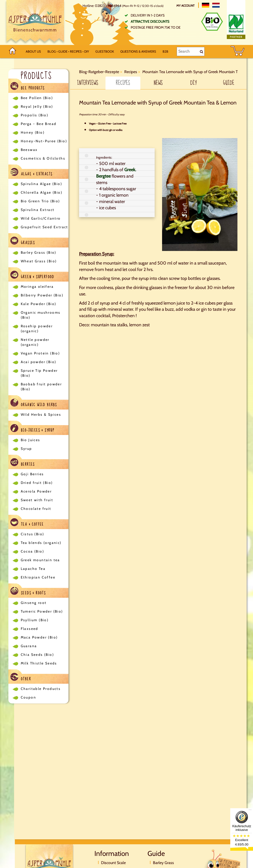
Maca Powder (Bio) (39, 637)
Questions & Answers (138, 51)
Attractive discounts (150, 21)
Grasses (23, 241)
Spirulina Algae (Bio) (41, 184)
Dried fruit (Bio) (37, 483)
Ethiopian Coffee (38, 577)
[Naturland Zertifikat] (236, 26)
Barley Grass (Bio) (39, 252)
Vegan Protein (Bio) (40, 353)
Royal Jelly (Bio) (37, 106)
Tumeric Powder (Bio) (42, 611)
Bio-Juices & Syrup (32, 429)
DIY (193, 83)
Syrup (26, 449)
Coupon (28, 697)
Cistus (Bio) (32, 534)
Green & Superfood (32, 276)
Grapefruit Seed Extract (44, 227)
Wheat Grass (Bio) (39, 261)
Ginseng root (34, 603)
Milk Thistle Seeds (39, 663)
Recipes (123, 83)
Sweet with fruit (37, 500)
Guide (229, 83)
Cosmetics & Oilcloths (43, 158)
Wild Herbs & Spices (41, 414)
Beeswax (29, 150)
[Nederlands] (216, 5)
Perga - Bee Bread (39, 124)
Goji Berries (32, 474)
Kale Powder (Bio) (39, 304)
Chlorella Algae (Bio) (42, 192)
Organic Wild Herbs (34, 403)
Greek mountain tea (40, 560)
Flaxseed (30, 629)
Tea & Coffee (27, 523)
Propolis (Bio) (35, 115)
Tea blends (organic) (41, 543)
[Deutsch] (206, 5)
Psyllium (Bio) (35, 620)
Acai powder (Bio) (39, 362)
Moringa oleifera (37, 287)
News (158, 83)
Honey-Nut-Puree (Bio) (44, 141)
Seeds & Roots (28, 592)
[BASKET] (238, 52)
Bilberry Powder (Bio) (42, 295)
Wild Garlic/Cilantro (41, 218)
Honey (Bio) (33, 132)
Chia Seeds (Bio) (37, 655)
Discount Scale (113, 863)
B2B (165, 51)
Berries (23, 463)
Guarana (29, 646)
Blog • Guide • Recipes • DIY (68, 51)
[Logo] (35, 22)
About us (33, 51)
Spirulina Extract (38, 210)
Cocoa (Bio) (32, 551)
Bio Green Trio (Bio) (40, 201)
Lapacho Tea (33, 569)
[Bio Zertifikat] (212, 22)
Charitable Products (41, 689)
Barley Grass (163, 863)
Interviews (88, 83)
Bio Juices (31, 440)
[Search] (191, 51)
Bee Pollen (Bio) (37, 98)
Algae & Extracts (32, 173)
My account (186, 6)
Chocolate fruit (36, 509)
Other (21, 678)
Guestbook (105, 51)
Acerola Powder (36, 491)
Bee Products (28, 87)
